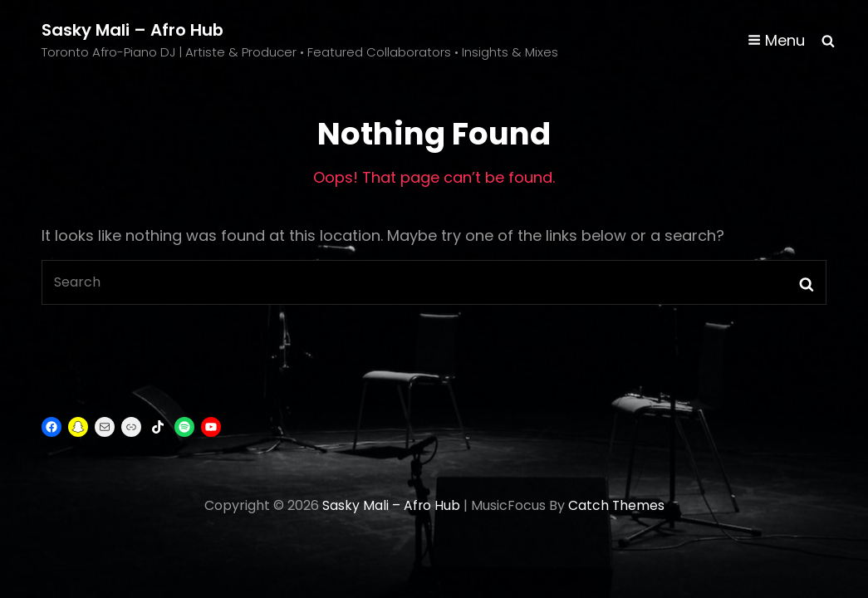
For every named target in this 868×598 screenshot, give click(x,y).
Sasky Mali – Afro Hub (133, 30)
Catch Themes (617, 505)
